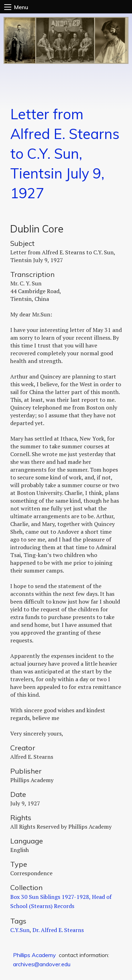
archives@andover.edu (42, 964)
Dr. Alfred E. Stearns (58, 930)
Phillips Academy (34, 955)
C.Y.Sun (20, 930)
